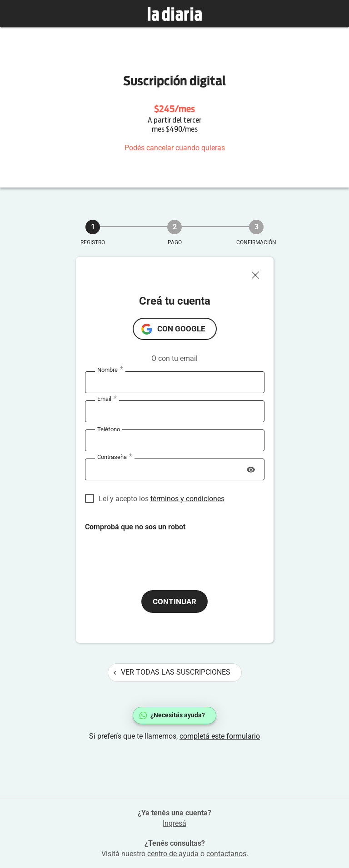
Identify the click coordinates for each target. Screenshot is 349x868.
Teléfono (109, 429)
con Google (181, 329)
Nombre (110, 370)
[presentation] (154, 550)
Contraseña (115, 457)
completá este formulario (220, 736)
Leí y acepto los (162, 499)
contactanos (226, 854)
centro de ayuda (173, 854)
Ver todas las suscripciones (172, 672)
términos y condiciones (187, 499)
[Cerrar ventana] (259, 273)
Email (107, 399)
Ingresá (174, 823)
